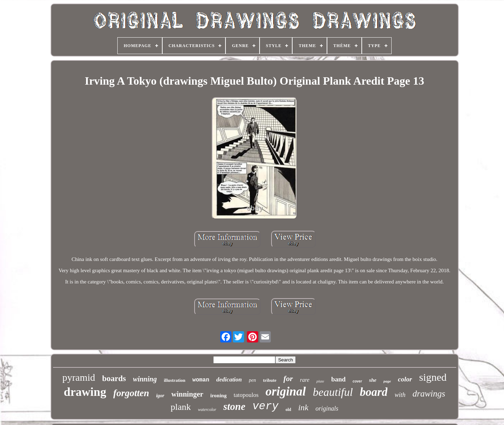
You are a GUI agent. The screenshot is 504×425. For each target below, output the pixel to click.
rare (305, 380)
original (286, 391)
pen (253, 380)
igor (160, 396)
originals (327, 408)
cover (357, 381)
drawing (85, 392)
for (288, 378)
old (288, 410)
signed (433, 377)
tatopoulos (246, 395)
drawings (429, 394)
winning (145, 379)
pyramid (79, 377)
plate (320, 381)
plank (181, 407)
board (374, 392)
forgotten (131, 393)
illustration (174, 380)
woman (201, 380)
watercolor (207, 410)
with (400, 395)
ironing (218, 395)
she (373, 380)
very (266, 406)
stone (234, 406)
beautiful (333, 392)
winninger (187, 394)
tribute (270, 380)
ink (303, 407)
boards (114, 378)
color (405, 379)
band (338, 379)
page (387, 381)
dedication (229, 380)
